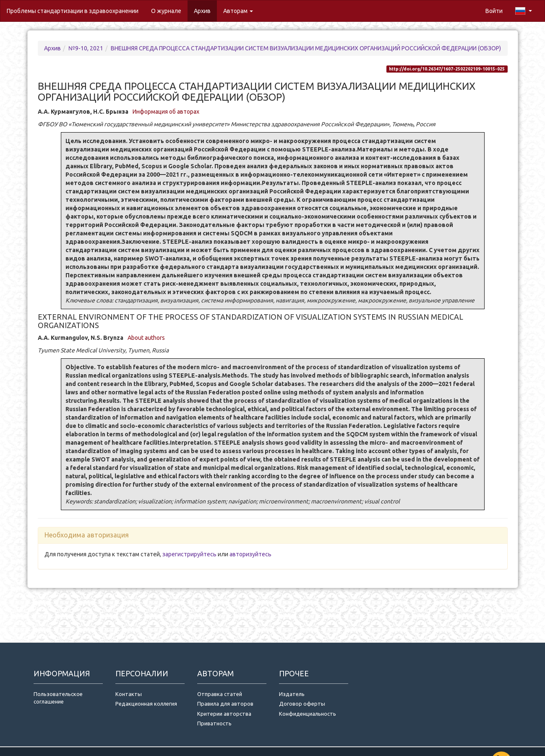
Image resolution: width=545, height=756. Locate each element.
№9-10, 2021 (86, 48)
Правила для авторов (225, 704)
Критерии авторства (224, 714)
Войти (494, 11)
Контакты (129, 694)
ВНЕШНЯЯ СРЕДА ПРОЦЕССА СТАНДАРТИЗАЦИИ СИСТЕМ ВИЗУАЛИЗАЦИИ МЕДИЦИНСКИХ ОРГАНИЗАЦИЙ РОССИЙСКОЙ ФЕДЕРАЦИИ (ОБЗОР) (306, 48)
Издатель (292, 694)
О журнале (169, 10)
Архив (202, 11)
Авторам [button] (238, 11)
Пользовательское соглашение (58, 698)
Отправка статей (220, 694)
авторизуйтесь (250, 554)
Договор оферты (302, 704)
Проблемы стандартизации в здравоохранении (73, 11)
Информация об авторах (166, 112)
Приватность (216, 723)
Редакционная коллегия (146, 704)
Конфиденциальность (308, 714)
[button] (524, 11)
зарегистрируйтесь (189, 554)
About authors (146, 338)
